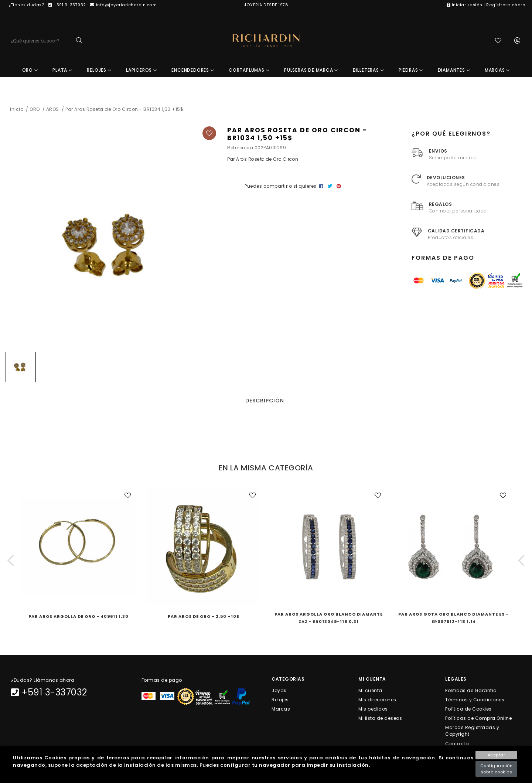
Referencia (240, 150)
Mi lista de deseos (380, 720)
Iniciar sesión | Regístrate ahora (486, 5)
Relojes (280, 702)
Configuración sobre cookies (497, 769)
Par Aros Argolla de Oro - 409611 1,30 (79, 619)
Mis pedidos (373, 711)
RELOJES (99, 72)
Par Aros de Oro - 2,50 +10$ (204, 619)
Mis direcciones (377, 702)
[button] (11, 563)
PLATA (62, 72)
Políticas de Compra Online (478, 720)
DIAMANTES (454, 72)
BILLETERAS (369, 72)
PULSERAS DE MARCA (311, 72)
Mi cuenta (370, 692)
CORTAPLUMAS (249, 72)
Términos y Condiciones (475, 702)
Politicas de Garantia (471, 692)
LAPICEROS (141, 72)
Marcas (281, 711)
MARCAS (497, 72)
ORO (30, 72)
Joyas (279, 692)
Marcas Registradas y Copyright (472, 733)
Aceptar (497, 755)
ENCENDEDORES (193, 72)
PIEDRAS (411, 72)
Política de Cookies (468, 711)
